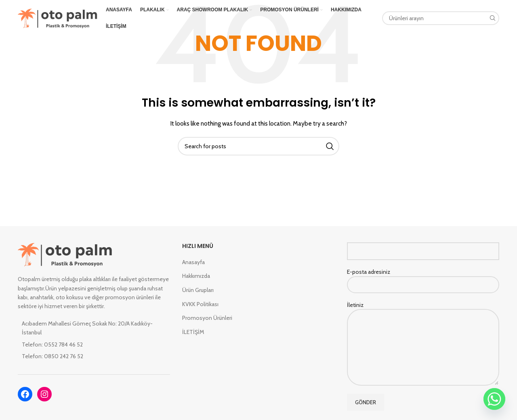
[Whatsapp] (494, 399)
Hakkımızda (196, 276)
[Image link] (65, 254)
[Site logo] (58, 17)
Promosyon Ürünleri (207, 318)
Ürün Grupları (198, 290)
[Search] (441, 18)
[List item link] (94, 344)
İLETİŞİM (193, 332)
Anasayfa (193, 262)
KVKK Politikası (200, 304)
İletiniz (423, 326)
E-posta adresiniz (423, 278)
